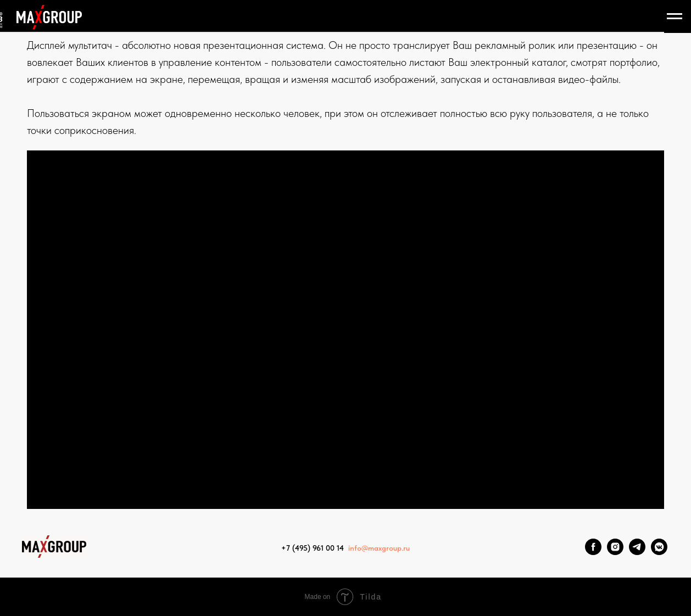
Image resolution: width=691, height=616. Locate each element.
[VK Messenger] (659, 552)
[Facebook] (593, 552)
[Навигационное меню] (675, 16)
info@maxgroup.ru (379, 548)
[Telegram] (637, 552)
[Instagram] (615, 552)
